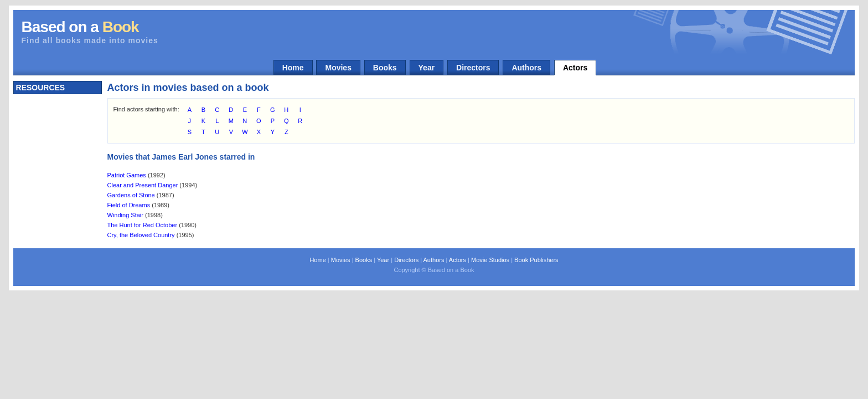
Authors (526, 68)
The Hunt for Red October (143, 225)
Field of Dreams (129, 205)
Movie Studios (490, 260)
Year (427, 68)
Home (293, 68)
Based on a (80, 27)
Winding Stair (125, 215)
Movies (338, 68)
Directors (473, 68)
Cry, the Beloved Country (141, 235)
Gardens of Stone (131, 195)
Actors (575, 68)
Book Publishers (536, 260)
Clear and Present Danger (143, 185)
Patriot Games (127, 175)
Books (385, 68)
